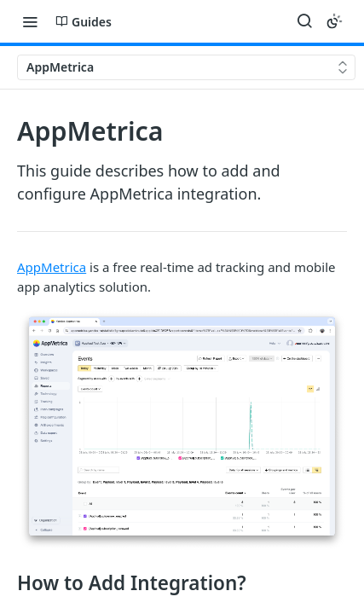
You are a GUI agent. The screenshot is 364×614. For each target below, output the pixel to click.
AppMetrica (52, 267)
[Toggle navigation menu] (30, 21)
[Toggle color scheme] (334, 21)
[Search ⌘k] (304, 21)
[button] (182, 430)
